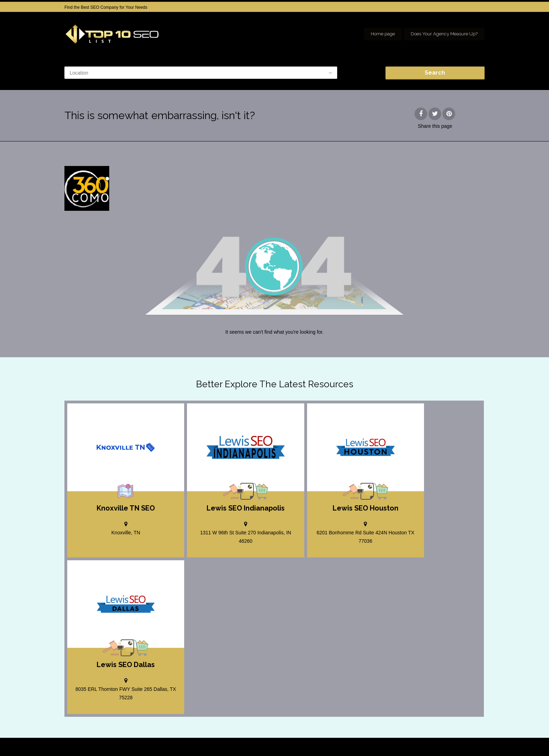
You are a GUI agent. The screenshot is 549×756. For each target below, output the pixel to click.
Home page (383, 34)
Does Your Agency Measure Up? (444, 34)
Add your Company (380, 738)
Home (346, 738)
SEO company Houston (430, 738)
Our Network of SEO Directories (455, 745)
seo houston (473, 738)
